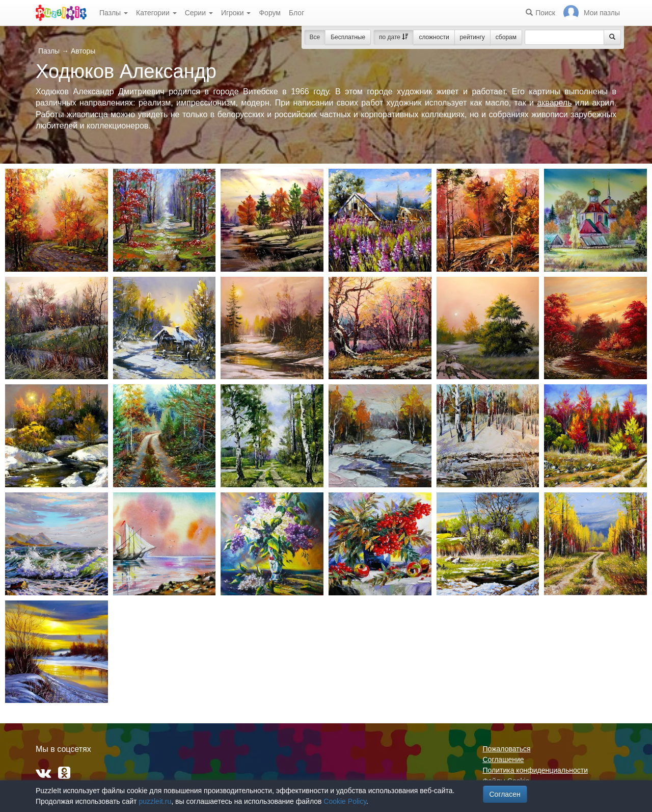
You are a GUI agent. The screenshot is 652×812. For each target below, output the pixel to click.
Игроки (236, 13)
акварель (554, 103)
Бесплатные (348, 37)
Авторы (83, 51)
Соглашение (504, 759)
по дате (393, 37)
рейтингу (472, 37)
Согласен (505, 794)
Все (315, 37)
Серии (199, 13)
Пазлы (114, 13)
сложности (434, 37)
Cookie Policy (345, 801)
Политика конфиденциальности (536, 770)
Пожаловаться (507, 749)
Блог (296, 13)
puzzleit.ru (155, 801)
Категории (156, 13)
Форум (270, 13)
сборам (506, 37)
